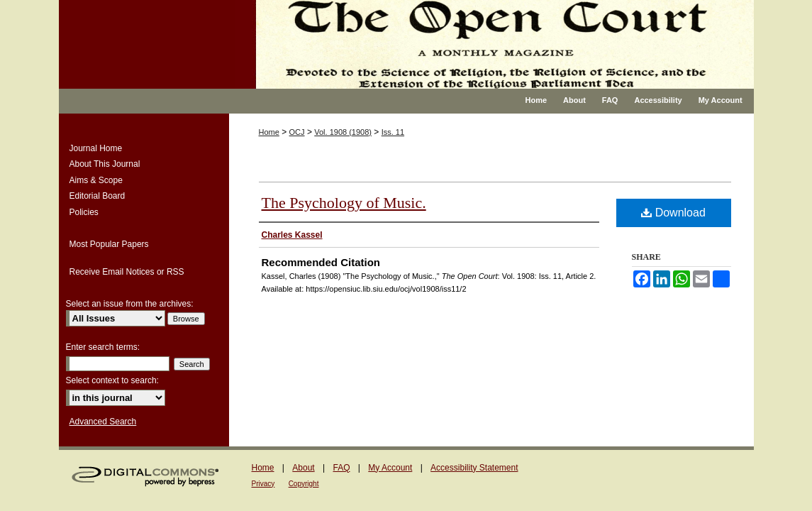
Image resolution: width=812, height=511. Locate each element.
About (303, 468)
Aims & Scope (96, 180)
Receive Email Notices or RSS (127, 272)
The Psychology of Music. (344, 203)
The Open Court (495, 44)
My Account (390, 468)
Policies (84, 212)
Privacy (263, 484)
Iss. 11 (393, 132)
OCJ (297, 132)
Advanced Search (103, 422)
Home (269, 132)
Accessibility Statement (474, 468)
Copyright (304, 484)
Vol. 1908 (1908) (343, 132)
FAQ (341, 468)
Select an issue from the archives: (130, 304)
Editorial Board (98, 196)
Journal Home (96, 148)
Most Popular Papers (109, 244)
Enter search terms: (103, 347)
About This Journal (105, 164)
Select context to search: (112, 380)
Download (673, 213)
